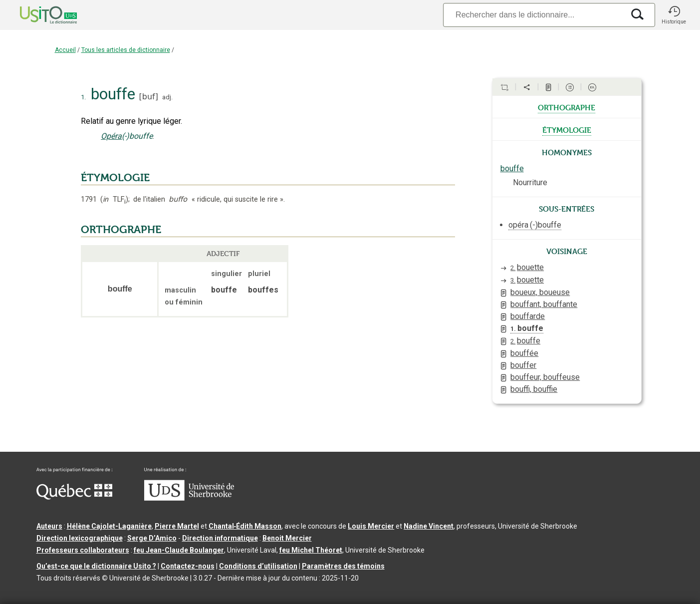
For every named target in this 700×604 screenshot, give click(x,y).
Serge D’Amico (152, 538)
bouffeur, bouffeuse (545, 377)
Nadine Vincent (429, 526)
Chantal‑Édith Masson (245, 526)
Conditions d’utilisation (258, 566)
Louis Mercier (371, 526)
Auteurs (49, 526)
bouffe (512, 168)
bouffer (523, 365)
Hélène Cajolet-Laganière (109, 526)
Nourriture (530, 182)
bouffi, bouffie (534, 389)
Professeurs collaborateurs (83, 550)
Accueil (65, 50)
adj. (167, 97)
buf (149, 97)
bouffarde (528, 316)
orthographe (567, 107)
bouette (527, 267)
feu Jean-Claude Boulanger (179, 550)
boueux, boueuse (540, 292)
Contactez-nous (188, 566)
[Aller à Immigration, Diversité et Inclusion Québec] (74, 497)
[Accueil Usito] (37, 15)
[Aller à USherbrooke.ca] (189, 498)
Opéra (111, 136)
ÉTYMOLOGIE (115, 178)
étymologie (567, 129)
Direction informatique (220, 538)
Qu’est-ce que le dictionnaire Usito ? (96, 566)
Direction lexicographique (80, 538)
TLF (114, 199)
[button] (674, 15)
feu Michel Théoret (311, 550)
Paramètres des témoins (343, 566)
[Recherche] (533, 15)
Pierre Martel (177, 526)
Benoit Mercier (287, 538)
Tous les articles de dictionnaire (126, 50)
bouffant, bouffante (544, 304)
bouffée (524, 353)
